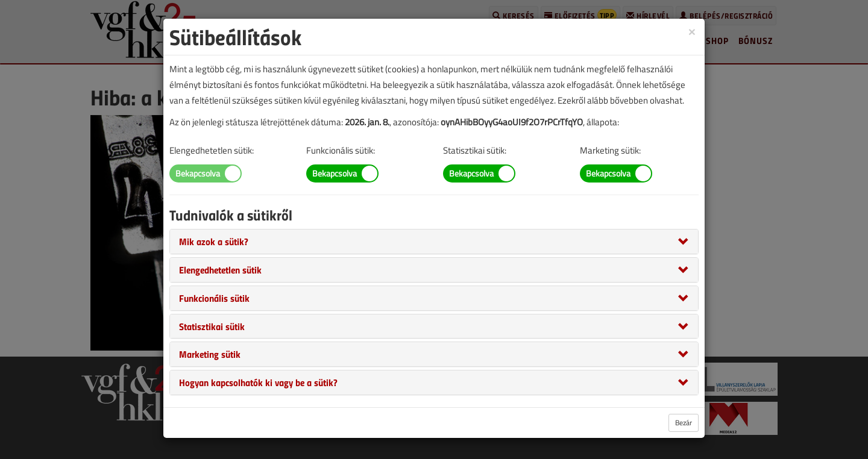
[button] (214, 241)
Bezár (684, 423)
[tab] (434, 242)
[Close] (692, 31)
